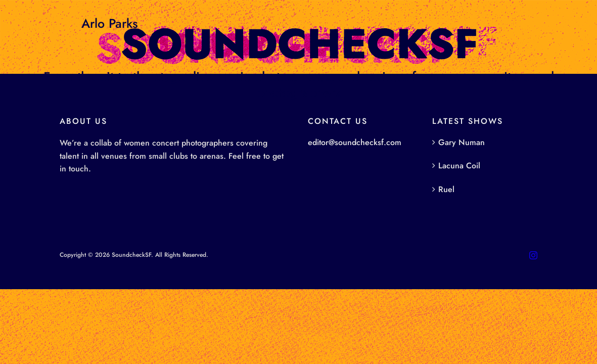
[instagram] (533, 255)
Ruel (446, 189)
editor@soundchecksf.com (355, 142)
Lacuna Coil (459, 166)
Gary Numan (462, 142)
